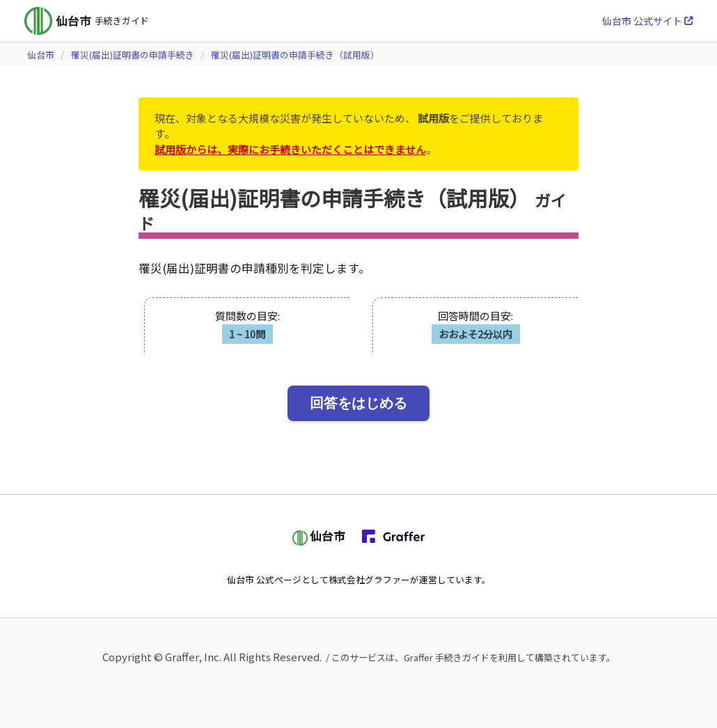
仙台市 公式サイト (647, 21)
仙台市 (41, 55)
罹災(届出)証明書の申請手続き (133, 55)
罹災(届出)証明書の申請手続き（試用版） (295, 55)
